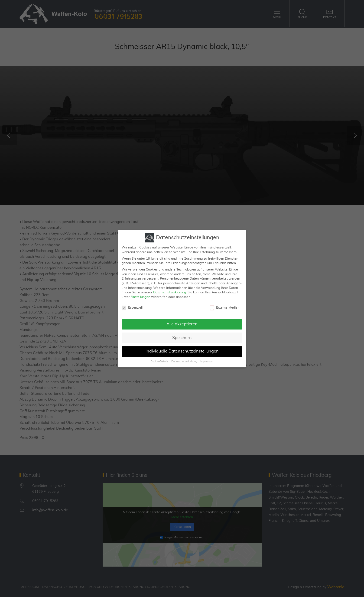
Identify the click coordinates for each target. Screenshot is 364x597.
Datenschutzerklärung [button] (184, 358)
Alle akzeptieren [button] (182, 320)
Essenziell (132, 304)
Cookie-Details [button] (159, 358)
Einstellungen (140, 293)
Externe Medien (224, 304)
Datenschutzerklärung (170, 288)
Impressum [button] (207, 358)
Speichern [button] (182, 334)
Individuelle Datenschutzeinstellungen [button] (182, 347)
